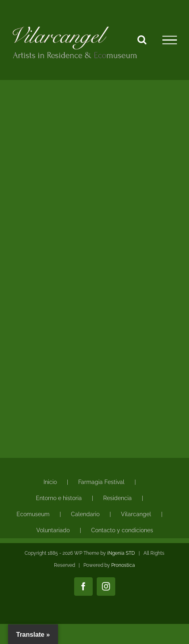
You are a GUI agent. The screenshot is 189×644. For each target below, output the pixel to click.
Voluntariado (53, 530)
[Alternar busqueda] (142, 39)
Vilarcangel (136, 514)
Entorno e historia (59, 498)
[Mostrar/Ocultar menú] (170, 40)
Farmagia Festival (101, 482)
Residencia (117, 498)
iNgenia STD (121, 553)
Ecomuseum (33, 514)
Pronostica (123, 565)
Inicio (50, 482)
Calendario (85, 514)
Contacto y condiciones (122, 530)
